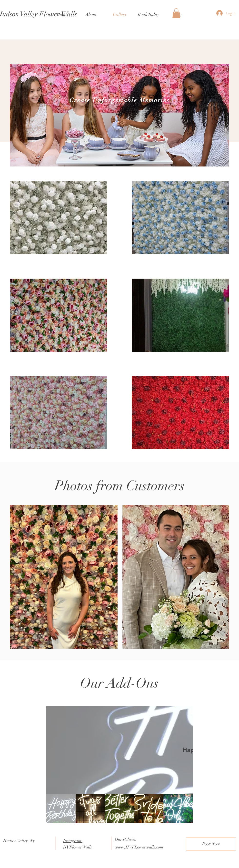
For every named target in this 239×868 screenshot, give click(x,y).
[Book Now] (211, 844)
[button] (176, 13)
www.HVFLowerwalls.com (139, 847)
